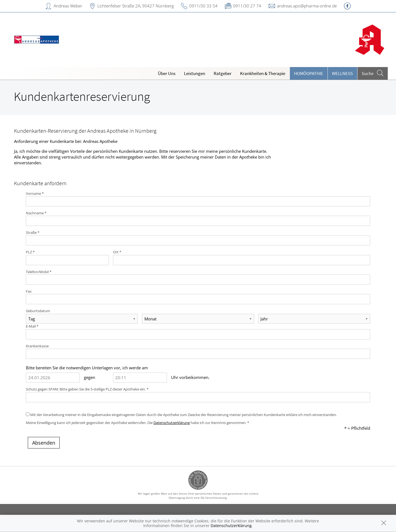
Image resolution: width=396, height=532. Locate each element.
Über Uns (167, 73)
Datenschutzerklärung (172, 423)
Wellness (342, 73)
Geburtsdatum (38, 311)
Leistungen (195, 73)
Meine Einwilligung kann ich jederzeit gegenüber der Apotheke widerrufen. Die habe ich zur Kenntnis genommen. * (137, 423)
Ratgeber (223, 73)
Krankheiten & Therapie (263, 73)
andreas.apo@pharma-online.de (307, 6)
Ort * (117, 252)
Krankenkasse (37, 346)
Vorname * (35, 193)
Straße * (33, 232)
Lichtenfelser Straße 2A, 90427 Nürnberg (136, 6)
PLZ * (30, 252)
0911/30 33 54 (203, 6)
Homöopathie (309, 73)
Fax (29, 291)
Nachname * (36, 213)
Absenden (44, 443)
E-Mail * (32, 326)
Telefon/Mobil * (39, 272)
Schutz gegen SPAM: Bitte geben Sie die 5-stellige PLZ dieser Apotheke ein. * (87, 389)
